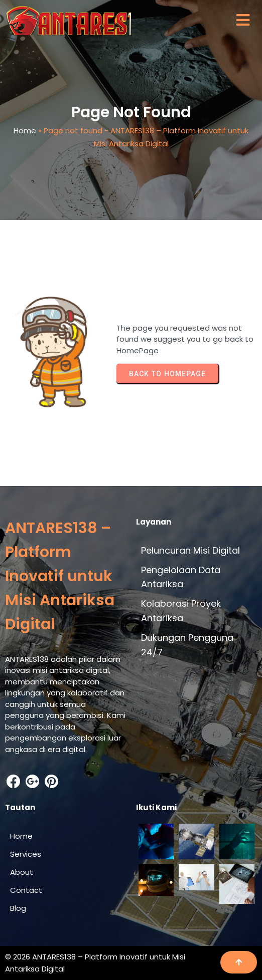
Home (25, 131)
